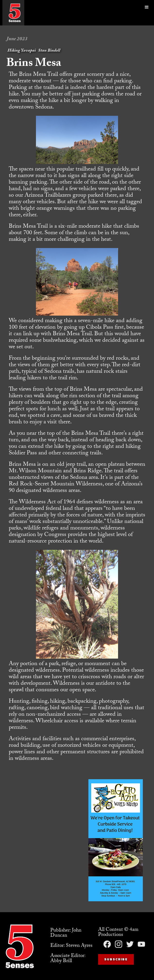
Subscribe (116, 959)
